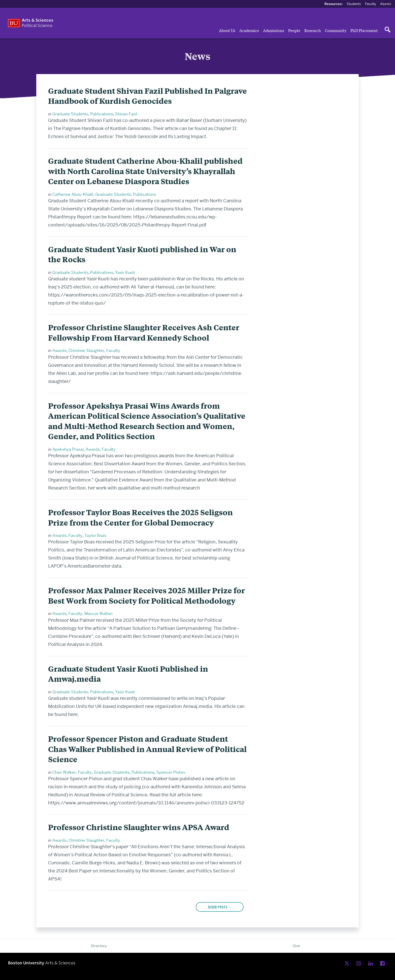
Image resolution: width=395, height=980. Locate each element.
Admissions (274, 30)
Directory (99, 946)
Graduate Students (70, 114)
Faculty (371, 4)
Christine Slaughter (86, 351)
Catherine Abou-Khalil (73, 194)
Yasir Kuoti (125, 272)
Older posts (220, 907)
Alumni (386, 4)
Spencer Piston (171, 772)
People (294, 30)
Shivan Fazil (126, 114)
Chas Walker (64, 772)
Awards (59, 351)
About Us (227, 30)
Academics (249, 30)
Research (313, 30)
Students (354, 4)
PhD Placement (364, 30)
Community (336, 30)
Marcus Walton (98, 614)
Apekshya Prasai (68, 449)
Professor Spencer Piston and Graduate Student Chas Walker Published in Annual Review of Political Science (147, 749)
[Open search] (387, 30)
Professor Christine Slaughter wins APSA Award (139, 827)
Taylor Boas (95, 535)
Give (296, 946)
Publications (102, 114)
